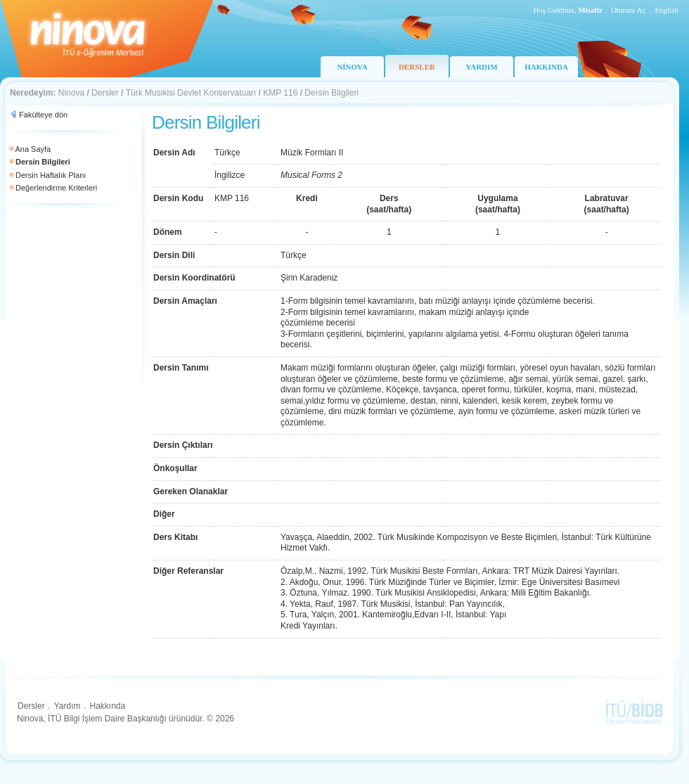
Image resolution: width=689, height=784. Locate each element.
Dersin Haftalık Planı (51, 175)
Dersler (105, 93)
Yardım (67, 706)
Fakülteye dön (43, 115)
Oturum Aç (628, 10)
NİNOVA (352, 67)
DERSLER (417, 67)
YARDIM (481, 67)
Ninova (71, 93)
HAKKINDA (546, 67)
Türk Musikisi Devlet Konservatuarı (191, 93)
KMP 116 (280, 93)
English (667, 10)
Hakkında (107, 706)
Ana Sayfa (33, 149)
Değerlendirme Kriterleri (56, 188)
